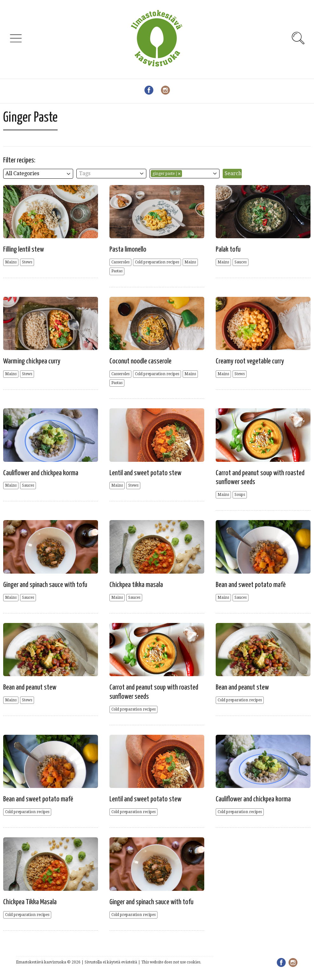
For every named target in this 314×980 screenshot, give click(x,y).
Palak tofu (228, 250)
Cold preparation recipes (157, 262)
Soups (240, 495)
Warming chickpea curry (32, 361)
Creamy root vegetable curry (250, 361)
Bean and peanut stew (30, 687)
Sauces (241, 262)
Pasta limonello (128, 250)
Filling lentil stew (24, 250)
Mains (11, 262)
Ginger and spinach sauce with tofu (45, 585)
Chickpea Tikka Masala (30, 902)
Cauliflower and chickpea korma (41, 473)
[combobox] (38, 174)
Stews (27, 262)
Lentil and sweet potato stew (145, 473)
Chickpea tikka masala (136, 585)
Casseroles (120, 262)
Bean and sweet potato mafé (251, 585)
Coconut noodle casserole (140, 361)
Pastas (117, 271)
